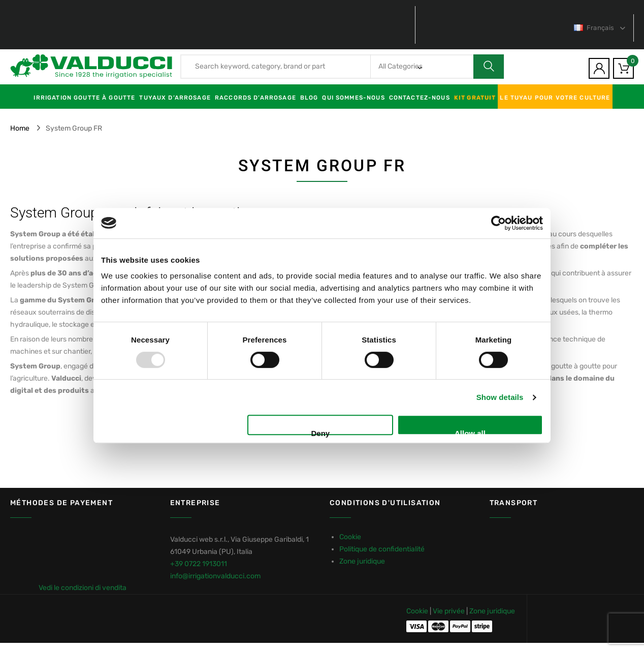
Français (595, 28)
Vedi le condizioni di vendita (83, 588)
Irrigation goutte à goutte (84, 98)
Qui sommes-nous (353, 98)
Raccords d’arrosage (255, 98)
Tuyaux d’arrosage (175, 98)
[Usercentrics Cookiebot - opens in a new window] (498, 223)
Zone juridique (362, 561)
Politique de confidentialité (382, 549)
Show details (500, 397)
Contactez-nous (420, 98)
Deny (321, 432)
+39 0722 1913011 (199, 564)
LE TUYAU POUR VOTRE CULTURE (555, 98)
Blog (309, 98)
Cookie (350, 537)
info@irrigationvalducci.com (215, 576)
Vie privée (449, 611)
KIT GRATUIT (475, 98)
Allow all (470, 432)
